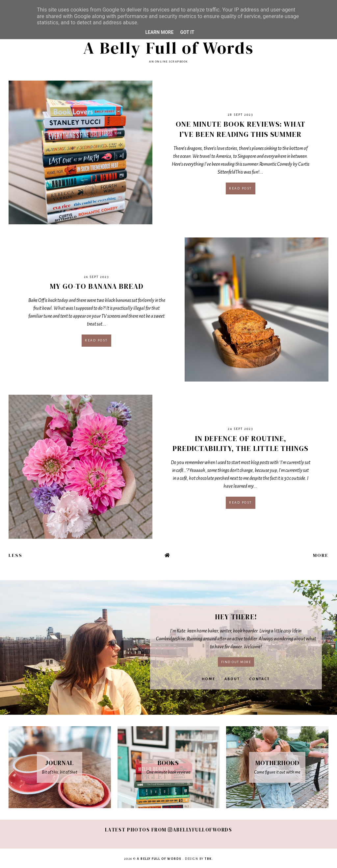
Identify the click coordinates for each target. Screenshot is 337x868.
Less (15, 555)
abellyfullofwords (200, 830)
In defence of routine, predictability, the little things (240, 444)
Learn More (159, 32)
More (321, 555)
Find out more (236, 662)
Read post (241, 188)
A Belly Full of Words (168, 48)
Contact (259, 679)
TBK (208, 859)
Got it (187, 32)
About (232, 679)
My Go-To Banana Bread (97, 286)
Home (208, 679)
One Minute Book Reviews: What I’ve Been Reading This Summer (241, 129)
